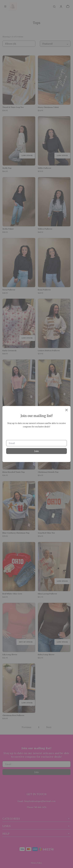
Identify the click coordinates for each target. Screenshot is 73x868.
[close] (67, 410)
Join (36, 451)
